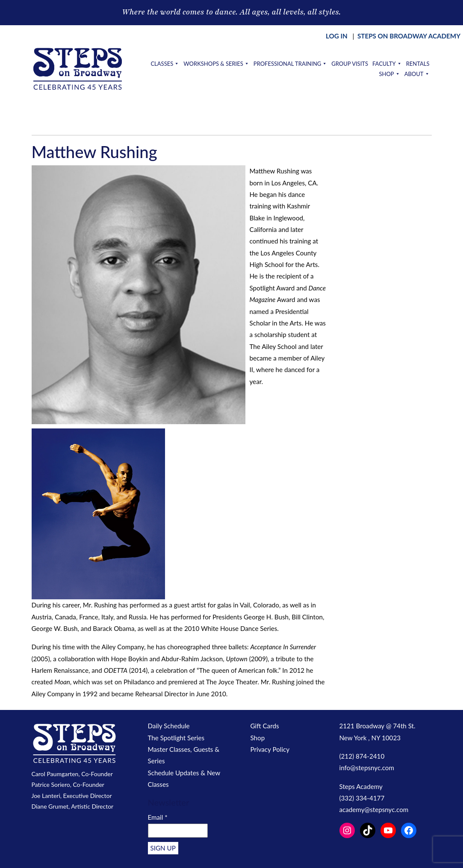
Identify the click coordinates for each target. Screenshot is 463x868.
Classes (165, 64)
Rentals (418, 64)
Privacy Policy (270, 749)
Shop (389, 74)
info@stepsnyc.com (367, 768)
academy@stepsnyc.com (374, 809)
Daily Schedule (169, 726)
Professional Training (290, 64)
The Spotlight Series (176, 738)
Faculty (387, 64)
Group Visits (350, 64)
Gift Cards (265, 726)
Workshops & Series (216, 64)
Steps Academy (361, 786)
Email (158, 817)
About (417, 74)
